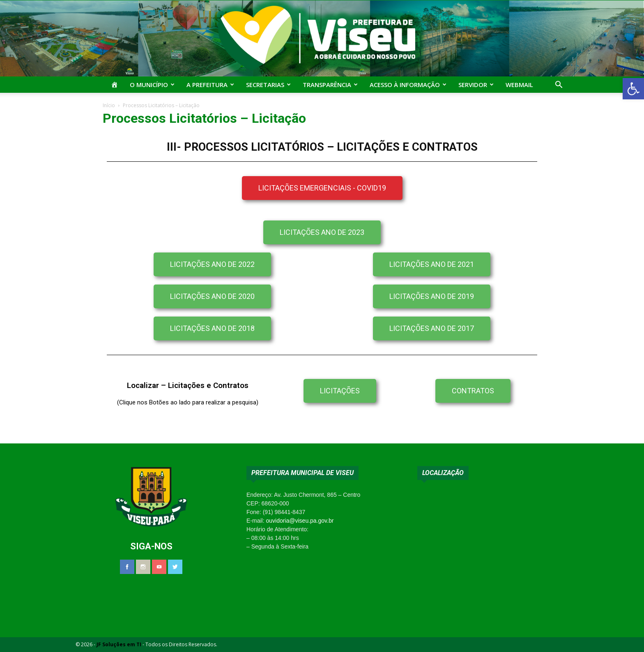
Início (109, 105)
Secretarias (268, 85)
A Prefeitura (210, 85)
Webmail (519, 85)
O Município (152, 85)
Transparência (330, 85)
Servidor (476, 85)
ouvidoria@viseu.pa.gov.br (300, 521)
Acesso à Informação (408, 85)
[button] (633, 89)
